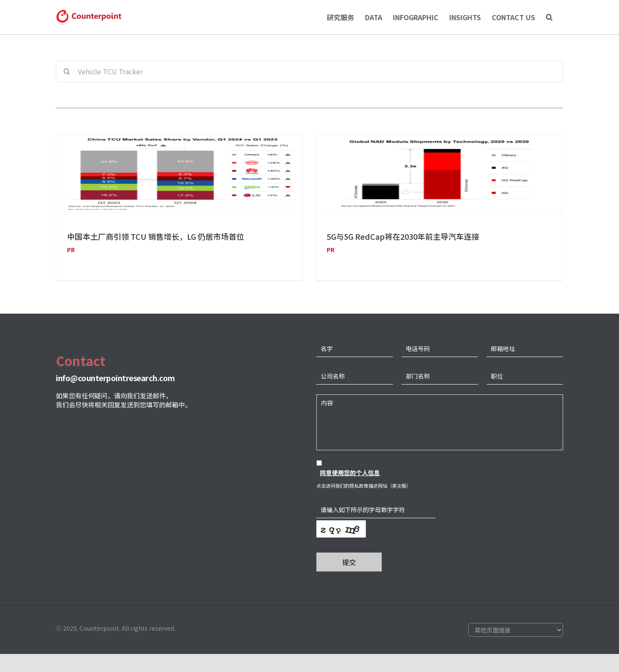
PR (71, 250)
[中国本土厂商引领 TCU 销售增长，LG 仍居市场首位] (179, 173)
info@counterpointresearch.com (115, 384)
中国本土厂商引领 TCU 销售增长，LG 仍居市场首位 (156, 236)
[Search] (549, 17)
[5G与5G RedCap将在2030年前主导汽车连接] (434, 173)
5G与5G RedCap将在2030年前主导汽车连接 (398, 236)
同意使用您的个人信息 (350, 479)
